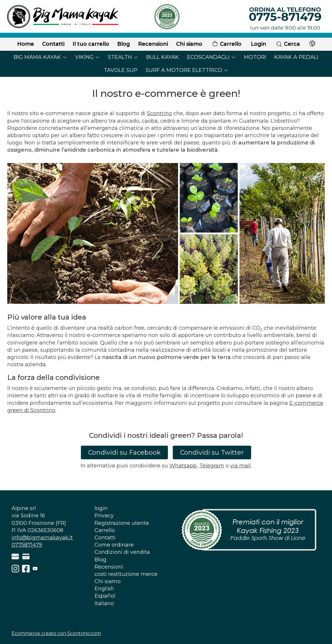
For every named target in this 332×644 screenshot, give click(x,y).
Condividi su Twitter (212, 452)
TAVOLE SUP (121, 70)
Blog (124, 44)
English (104, 589)
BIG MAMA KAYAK (40, 57)
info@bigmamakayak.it (42, 538)
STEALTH (123, 57)
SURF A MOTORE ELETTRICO (187, 70)
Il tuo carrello (91, 44)
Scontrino (159, 113)
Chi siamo (189, 44)
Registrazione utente (122, 523)
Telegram (212, 466)
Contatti (53, 44)
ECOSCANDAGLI (211, 57)
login (101, 508)
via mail (241, 466)
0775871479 (27, 545)
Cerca (288, 44)
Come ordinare (114, 545)
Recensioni (153, 44)
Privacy (104, 516)
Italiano (104, 603)
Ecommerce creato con (56, 633)
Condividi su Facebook (124, 452)
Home (26, 44)
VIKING (87, 57)
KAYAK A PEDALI (296, 57)
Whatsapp (183, 466)
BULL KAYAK (163, 57)
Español (105, 596)
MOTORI (255, 57)
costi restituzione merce (126, 574)
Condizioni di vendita (122, 552)
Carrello (226, 44)
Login (258, 44)
